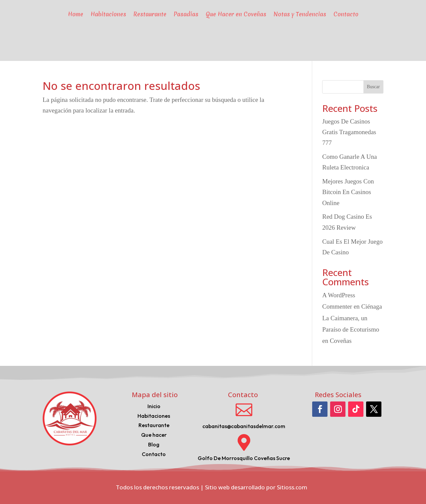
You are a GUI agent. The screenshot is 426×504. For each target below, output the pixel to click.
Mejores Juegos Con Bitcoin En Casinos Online (348, 192)
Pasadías (186, 14)
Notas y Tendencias (300, 14)
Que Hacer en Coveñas (236, 14)
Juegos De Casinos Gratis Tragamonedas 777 (349, 132)
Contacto (346, 14)
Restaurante (150, 14)
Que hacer (154, 435)
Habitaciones (108, 14)
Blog (154, 444)
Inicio (154, 406)
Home (76, 14)
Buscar (373, 87)
